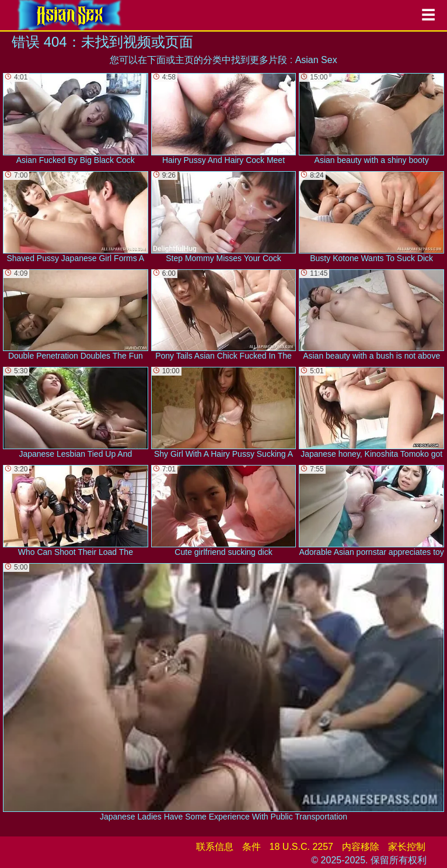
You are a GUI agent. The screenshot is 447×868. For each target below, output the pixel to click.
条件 (252, 847)
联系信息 (215, 847)
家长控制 (407, 847)
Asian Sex (316, 60)
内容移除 (361, 847)
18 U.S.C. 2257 (301, 847)
